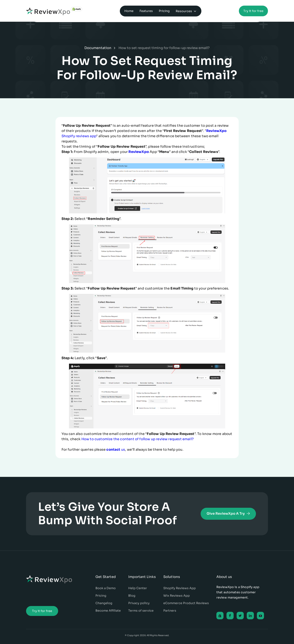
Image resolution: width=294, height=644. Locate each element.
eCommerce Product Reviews (186, 603)
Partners (170, 611)
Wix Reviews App (177, 596)
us (116, 450)
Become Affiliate (108, 611)
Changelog (104, 603)
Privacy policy (139, 603)
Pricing (101, 596)
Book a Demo (106, 588)
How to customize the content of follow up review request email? (138, 439)
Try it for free (253, 11)
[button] (186, 11)
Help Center (138, 588)
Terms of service (141, 611)
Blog (132, 596)
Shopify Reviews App (180, 588)
